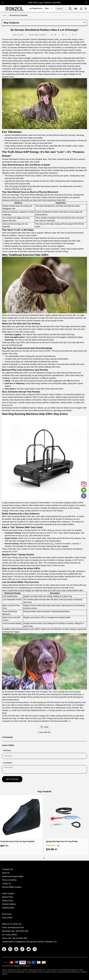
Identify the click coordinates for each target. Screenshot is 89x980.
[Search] (64, 9)
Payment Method (9, 904)
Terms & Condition (9, 880)
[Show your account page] (81, 9)
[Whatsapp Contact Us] (84, 490)
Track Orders (7, 918)
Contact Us (6, 884)
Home (4, 15)
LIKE (44, 727)
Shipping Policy (8, 908)
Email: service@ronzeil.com (13, 927)
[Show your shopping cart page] (85, 9)
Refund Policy (8, 897)
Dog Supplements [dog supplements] (35, 8)
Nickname (7, 750)
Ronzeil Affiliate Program (12, 887)
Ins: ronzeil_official (9, 935)
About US (6, 873)
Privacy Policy (8, 901)
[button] (70, 9)
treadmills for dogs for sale (12, 63)
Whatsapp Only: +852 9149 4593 (15, 931)
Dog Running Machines (23, 414)
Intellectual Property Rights (13, 876)
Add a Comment (12, 779)
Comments (8, 763)
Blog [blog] (47, 8)
